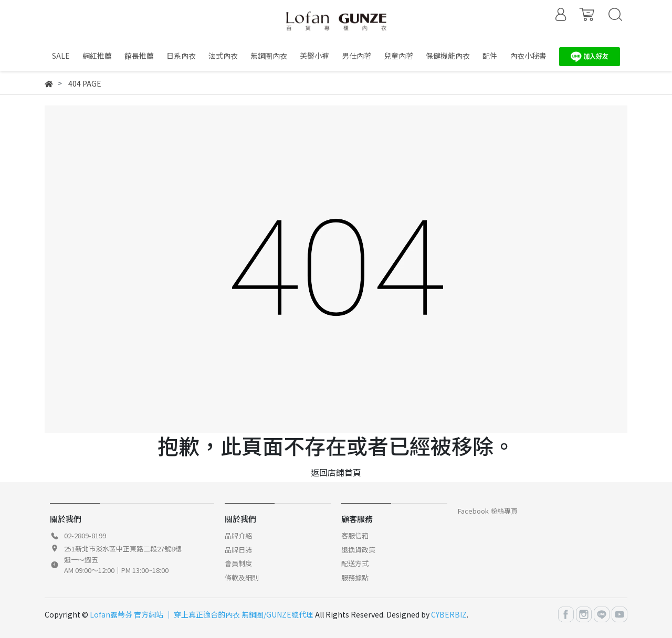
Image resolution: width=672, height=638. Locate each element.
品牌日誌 (238, 550)
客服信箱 (355, 535)
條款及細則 (242, 577)
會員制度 (238, 563)
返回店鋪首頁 (336, 472)
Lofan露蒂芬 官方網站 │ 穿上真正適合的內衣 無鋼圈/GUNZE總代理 (202, 614)
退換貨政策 (358, 550)
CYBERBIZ (449, 614)
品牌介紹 (238, 535)
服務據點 (355, 577)
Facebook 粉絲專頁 (488, 511)
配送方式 (355, 563)
